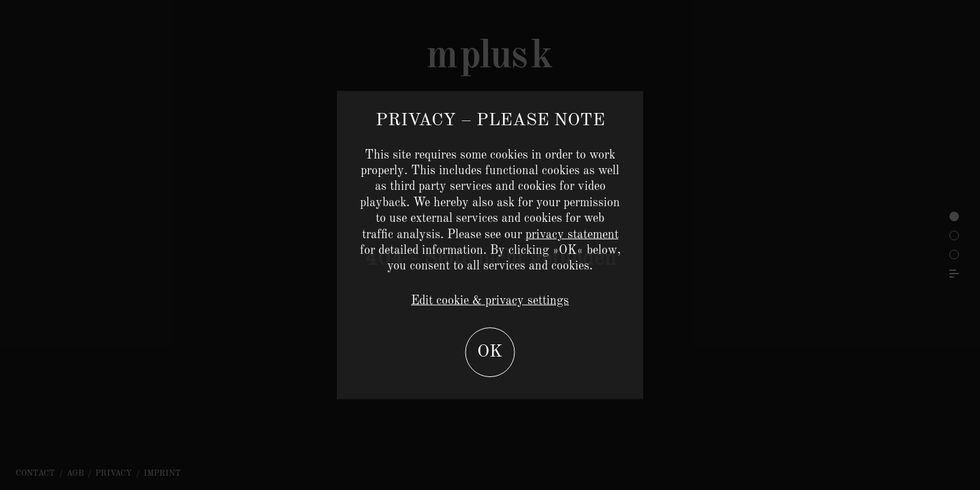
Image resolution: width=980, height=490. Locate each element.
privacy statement (572, 234)
